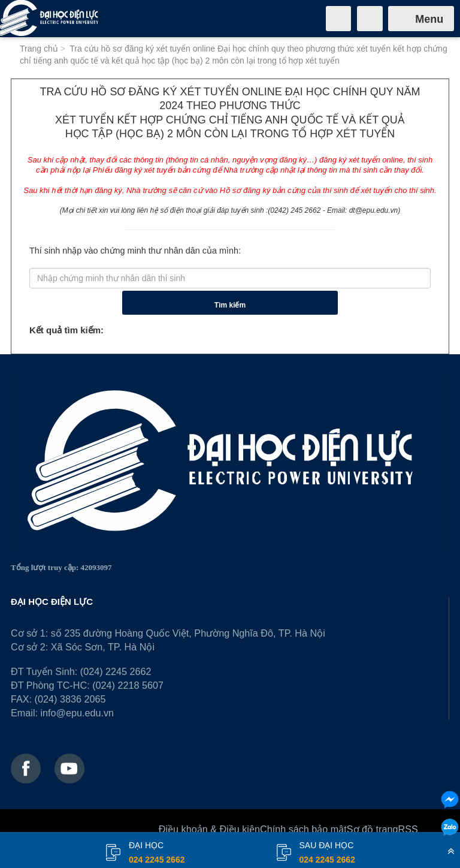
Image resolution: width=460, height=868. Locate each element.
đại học (157, 854)
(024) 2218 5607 (128, 685)
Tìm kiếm (230, 305)
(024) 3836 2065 (70, 699)
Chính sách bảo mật (303, 829)
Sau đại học (327, 854)
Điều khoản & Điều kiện (209, 829)
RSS (408, 829)
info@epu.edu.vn (77, 713)
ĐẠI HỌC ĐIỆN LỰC (52, 602)
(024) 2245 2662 (116, 671)
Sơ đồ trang (373, 829)
